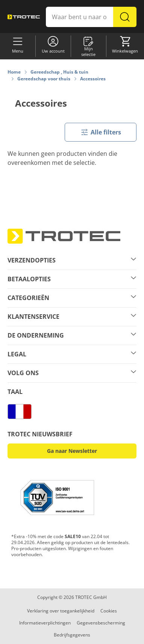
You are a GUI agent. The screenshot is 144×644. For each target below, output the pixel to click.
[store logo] (24, 17)
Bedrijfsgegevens (72, 635)
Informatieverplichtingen (45, 623)
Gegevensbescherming (101, 623)
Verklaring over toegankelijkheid (61, 611)
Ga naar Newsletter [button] (72, 451)
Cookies (109, 611)
